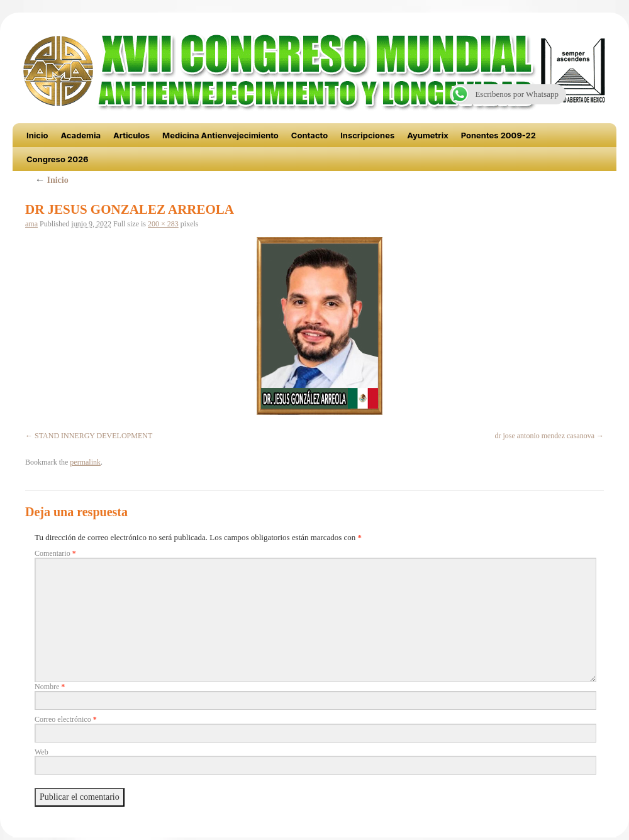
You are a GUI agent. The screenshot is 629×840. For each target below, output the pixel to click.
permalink (85, 462)
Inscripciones (367, 135)
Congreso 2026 (58, 159)
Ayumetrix (428, 135)
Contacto (309, 135)
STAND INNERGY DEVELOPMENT (93, 436)
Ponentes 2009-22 (498, 135)
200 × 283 (163, 224)
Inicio (37, 135)
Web (42, 752)
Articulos (131, 135)
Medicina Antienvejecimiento (220, 135)
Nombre (50, 687)
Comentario (55, 553)
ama (31, 224)
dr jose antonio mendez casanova (544, 436)
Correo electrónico (66, 719)
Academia (81, 135)
